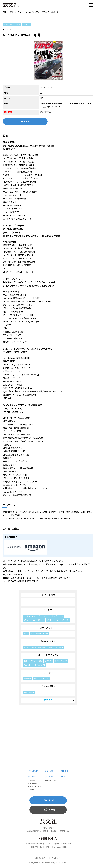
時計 (41, 661)
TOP (5, 12)
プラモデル (49, 661)
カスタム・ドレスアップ (33, 12)
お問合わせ (49, 800)
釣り (32, 634)
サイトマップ (56, 858)
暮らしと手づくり (61, 661)
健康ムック (53, 647)
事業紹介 (32, 777)
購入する (25, 121)
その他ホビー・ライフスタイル (34, 665)
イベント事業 (33, 784)
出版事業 (31, 780)
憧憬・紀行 (27, 679)
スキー (26, 634)
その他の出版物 (48, 686)
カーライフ (19, 12)
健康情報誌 (42, 647)
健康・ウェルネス (48, 641)
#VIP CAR (7, 29)
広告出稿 (49, 771)
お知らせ (64, 777)
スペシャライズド (63, 620)
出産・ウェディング (30, 661)
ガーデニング (44, 679)
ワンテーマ (51, 620)
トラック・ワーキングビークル (53, 616)
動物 (35, 679)
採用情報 (64, 771)
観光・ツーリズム (30, 647)
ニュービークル (39, 620)
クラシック (27, 620)
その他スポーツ (42, 634)
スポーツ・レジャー (48, 628)
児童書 (32, 692)
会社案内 (49, 777)
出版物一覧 (49, 810)
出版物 (10, 12)
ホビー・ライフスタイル (48, 655)
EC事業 (31, 790)
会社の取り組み (51, 780)
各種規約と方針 (41, 858)
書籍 (25, 692)
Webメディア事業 (34, 787)
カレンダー (48, 673)
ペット (61, 647)
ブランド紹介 (33, 771)
